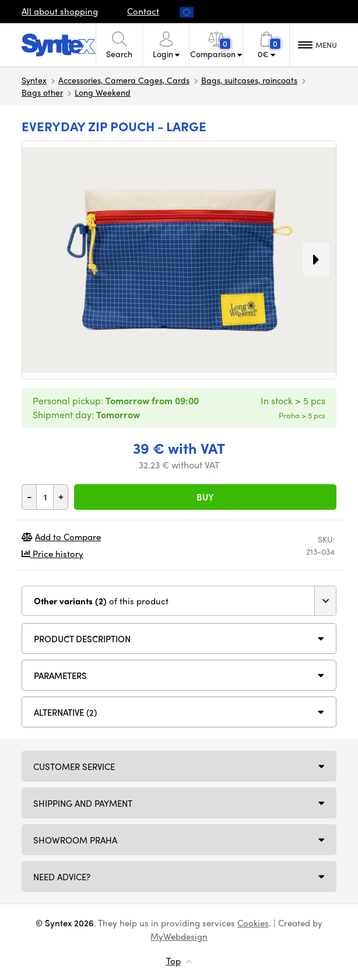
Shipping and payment (83, 803)
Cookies (253, 923)
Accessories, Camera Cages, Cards (124, 80)
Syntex (34, 80)
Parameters (60, 675)
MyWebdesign (179, 936)
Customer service (74, 766)
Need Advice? (62, 877)
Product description (82, 639)
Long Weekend (103, 92)
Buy (205, 497)
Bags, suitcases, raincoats (249, 80)
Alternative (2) (65, 712)
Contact (143, 11)
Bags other (42, 92)
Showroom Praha (75, 840)
